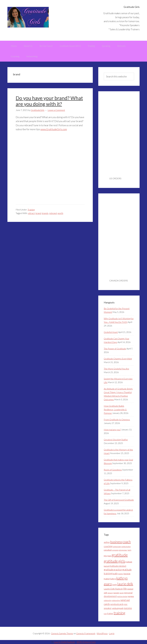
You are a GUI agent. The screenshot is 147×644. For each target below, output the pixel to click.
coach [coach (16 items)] (127, 542)
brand (38, 213)
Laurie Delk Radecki (64, 642)
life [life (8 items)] (125, 589)
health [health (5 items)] (115, 574)
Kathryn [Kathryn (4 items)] (113, 579)
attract (31, 213)
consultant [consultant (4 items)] (108, 550)
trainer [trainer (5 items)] (110, 613)
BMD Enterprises (86, 642)
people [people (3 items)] (122, 593)
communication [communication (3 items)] (126, 546)
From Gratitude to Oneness (117, 419)
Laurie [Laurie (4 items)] (115, 584)
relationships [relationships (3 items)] (116, 600)
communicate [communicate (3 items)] (117, 546)
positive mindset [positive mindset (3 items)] (122, 596)
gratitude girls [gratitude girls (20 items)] (114, 561)
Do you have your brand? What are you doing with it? (49, 101)
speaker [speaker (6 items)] (108, 608)
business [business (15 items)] (116, 542)
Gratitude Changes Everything (118, 359)
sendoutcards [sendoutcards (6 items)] (117, 604)
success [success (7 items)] (128, 608)
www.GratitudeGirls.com (54, 129)
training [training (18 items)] (119, 613)
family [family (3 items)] (129, 550)
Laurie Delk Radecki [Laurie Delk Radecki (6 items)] (113, 589)
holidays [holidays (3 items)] (121, 574)
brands (45, 213)
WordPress (102, 633)
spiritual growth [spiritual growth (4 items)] (118, 608)
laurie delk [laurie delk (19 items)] (125, 584)
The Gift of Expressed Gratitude (119, 500)
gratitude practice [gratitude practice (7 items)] (113, 570)
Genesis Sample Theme (62, 633)
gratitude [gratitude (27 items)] (120, 555)
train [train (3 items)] (105, 614)
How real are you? (112, 429)
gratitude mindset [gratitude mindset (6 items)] (118, 566)
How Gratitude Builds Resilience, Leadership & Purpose (115, 409)
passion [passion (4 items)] (116, 593)
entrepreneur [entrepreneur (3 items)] (123, 550)
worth (60, 213)
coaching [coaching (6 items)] (108, 546)
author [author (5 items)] (107, 542)
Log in (112, 633)
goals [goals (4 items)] (109, 556)
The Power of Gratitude (115, 349)
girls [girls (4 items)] (105, 556)
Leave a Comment (56, 110)
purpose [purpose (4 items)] (131, 596)
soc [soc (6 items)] (126, 604)
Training (31, 210)
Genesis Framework (86, 633)
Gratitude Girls (28, 17)
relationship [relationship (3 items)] (108, 600)
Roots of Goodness (113, 470)
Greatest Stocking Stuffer (116, 440)
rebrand (53, 213)
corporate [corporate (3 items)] (115, 550)
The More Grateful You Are (116, 369)
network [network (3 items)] (110, 593)
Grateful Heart (111, 332)
